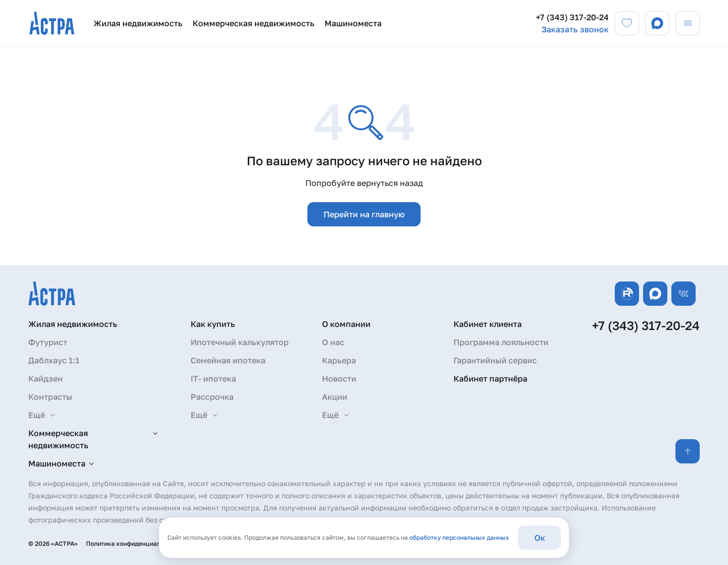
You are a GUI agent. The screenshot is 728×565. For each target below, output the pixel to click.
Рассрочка (212, 397)
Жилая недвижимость (138, 23)
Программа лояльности (501, 342)
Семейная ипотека (228, 360)
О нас (333, 342)
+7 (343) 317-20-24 (572, 17)
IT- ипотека (213, 379)
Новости (339, 379)
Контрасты (50, 397)
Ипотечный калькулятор (240, 342)
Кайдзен (45, 379)
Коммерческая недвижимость (254, 23)
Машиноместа (353, 23)
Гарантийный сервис (495, 360)
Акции (335, 397)
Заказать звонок (575, 29)
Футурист (48, 342)
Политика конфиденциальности (133, 544)
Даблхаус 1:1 (54, 360)
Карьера (339, 360)
